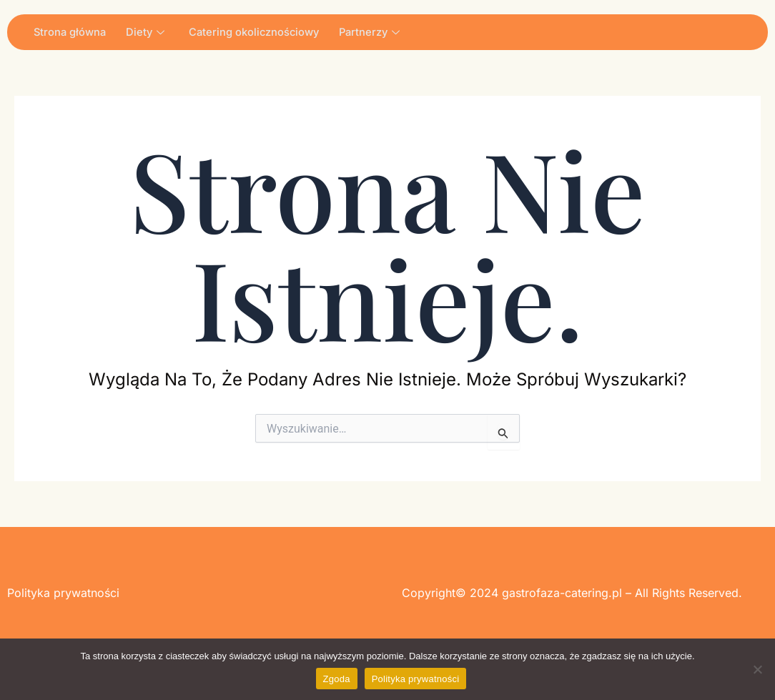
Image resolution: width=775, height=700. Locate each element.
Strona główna (71, 32)
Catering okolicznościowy (259, 32)
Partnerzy (377, 32)
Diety (148, 32)
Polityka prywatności (416, 679)
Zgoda (337, 679)
